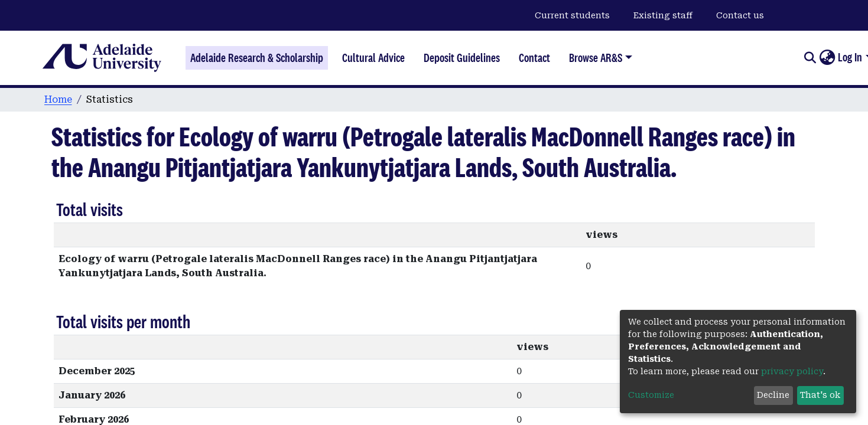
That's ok (820, 395)
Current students (572, 15)
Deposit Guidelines (462, 58)
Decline (773, 395)
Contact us (740, 15)
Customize (651, 395)
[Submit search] (810, 58)
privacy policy (792, 371)
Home (58, 99)
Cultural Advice (373, 58)
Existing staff (663, 15)
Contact (534, 58)
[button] (827, 58)
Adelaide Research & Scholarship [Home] (257, 58)
